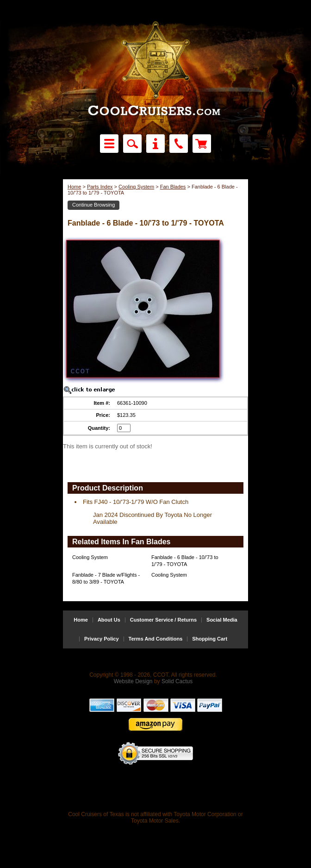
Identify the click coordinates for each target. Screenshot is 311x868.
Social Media (222, 620)
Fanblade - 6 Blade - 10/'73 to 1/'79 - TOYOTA (185, 561)
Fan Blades (173, 187)
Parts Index (100, 187)
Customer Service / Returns (163, 620)
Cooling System (136, 187)
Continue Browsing (93, 205)
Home (74, 187)
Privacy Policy (102, 639)
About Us (109, 620)
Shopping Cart (210, 639)
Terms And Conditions (156, 639)
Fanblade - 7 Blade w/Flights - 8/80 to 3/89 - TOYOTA (106, 578)
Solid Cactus (177, 681)
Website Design (133, 681)
